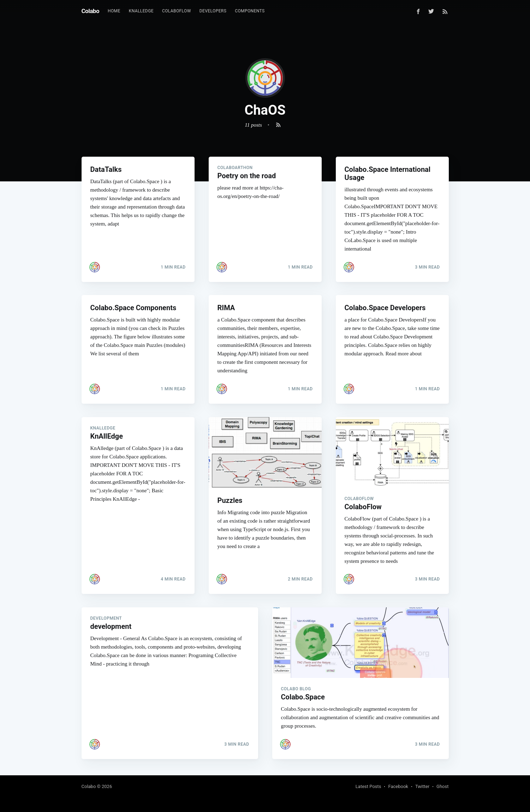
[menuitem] (114, 11)
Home (114, 11)
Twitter (422, 786)
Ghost (442, 786)
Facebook (398, 786)
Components (250, 11)
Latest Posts (368, 786)
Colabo (90, 11)
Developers (213, 11)
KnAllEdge (141, 11)
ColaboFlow (177, 11)
